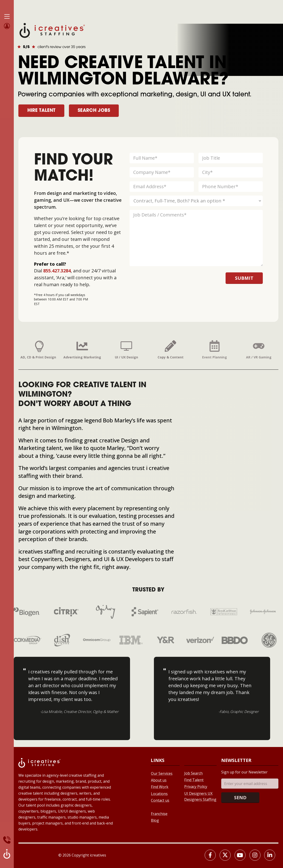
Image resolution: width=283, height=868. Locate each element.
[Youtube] (240, 855)
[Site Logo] (52, 30)
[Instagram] (255, 855)
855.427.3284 (57, 271)
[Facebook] (210, 855)
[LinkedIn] (270, 855)
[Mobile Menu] (7, 17)
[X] (225, 855)
